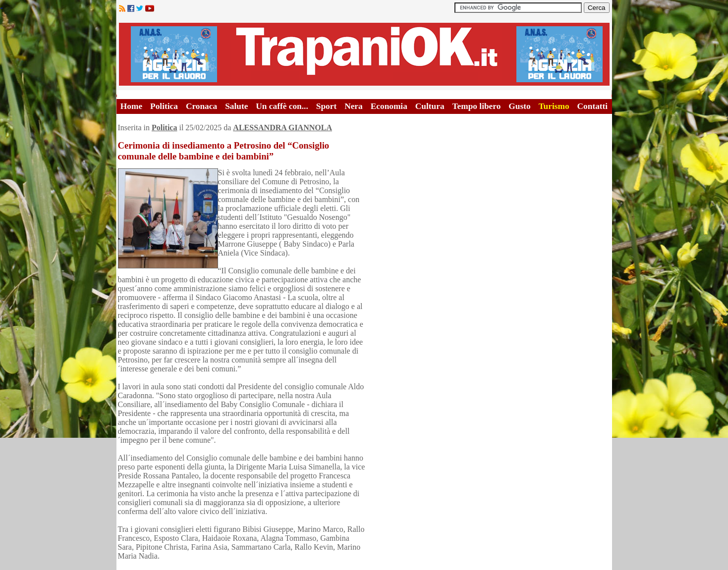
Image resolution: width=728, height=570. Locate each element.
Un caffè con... (282, 106)
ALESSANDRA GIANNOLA (282, 128)
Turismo (554, 106)
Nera (354, 106)
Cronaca (201, 106)
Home (131, 106)
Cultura (430, 106)
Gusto (519, 106)
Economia (389, 106)
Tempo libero (477, 106)
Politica (164, 106)
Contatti (593, 106)
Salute (236, 106)
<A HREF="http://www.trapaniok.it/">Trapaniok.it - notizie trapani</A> (364, 54)
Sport (326, 106)
